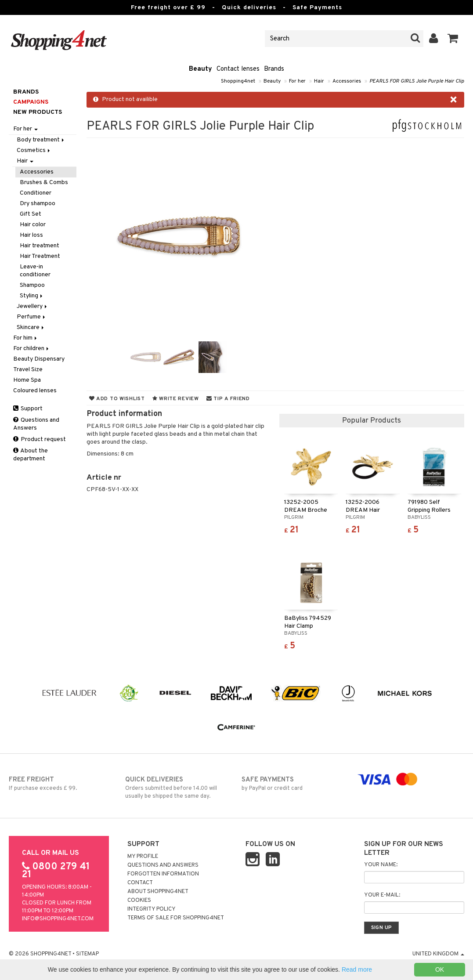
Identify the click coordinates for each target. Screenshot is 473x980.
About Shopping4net (158, 892)
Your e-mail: (382, 895)
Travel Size (28, 370)
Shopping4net (238, 81)
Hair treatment (40, 246)
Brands (274, 69)
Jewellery (32, 306)
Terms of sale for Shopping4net (176, 918)
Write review (176, 399)
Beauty (200, 69)
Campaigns (31, 102)
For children (32, 349)
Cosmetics (34, 150)
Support (28, 409)
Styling (32, 296)
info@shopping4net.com (58, 919)
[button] (453, 39)
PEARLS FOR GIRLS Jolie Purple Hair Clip (417, 81)
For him (26, 338)
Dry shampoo (38, 204)
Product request (40, 439)
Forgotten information (163, 874)
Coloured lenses (35, 391)
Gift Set (31, 214)
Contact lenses (238, 69)
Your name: (381, 865)
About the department (31, 455)
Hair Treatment (40, 256)
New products (38, 112)
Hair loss (31, 235)
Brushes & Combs (44, 183)
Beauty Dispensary (39, 359)
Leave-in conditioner (35, 271)
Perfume (32, 317)
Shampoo (32, 285)
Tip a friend (228, 399)
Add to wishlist (117, 399)
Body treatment (41, 140)
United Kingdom (438, 954)
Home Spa (27, 380)
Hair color (33, 225)
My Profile (143, 857)
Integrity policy (152, 909)
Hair (319, 81)
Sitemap (87, 954)
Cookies (139, 900)
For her (297, 81)
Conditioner (36, 193)
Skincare (31, 327)
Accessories (347, 81)
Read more (357, 969)
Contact (140, 883)
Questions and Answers (36, 424)
